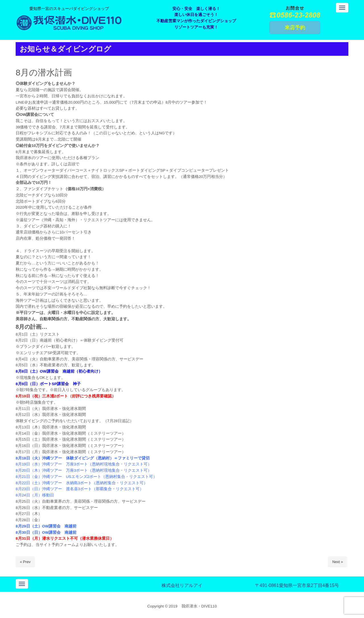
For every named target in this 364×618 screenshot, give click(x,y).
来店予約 (295, 28)
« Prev (25, 562)
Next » (338, 562)
